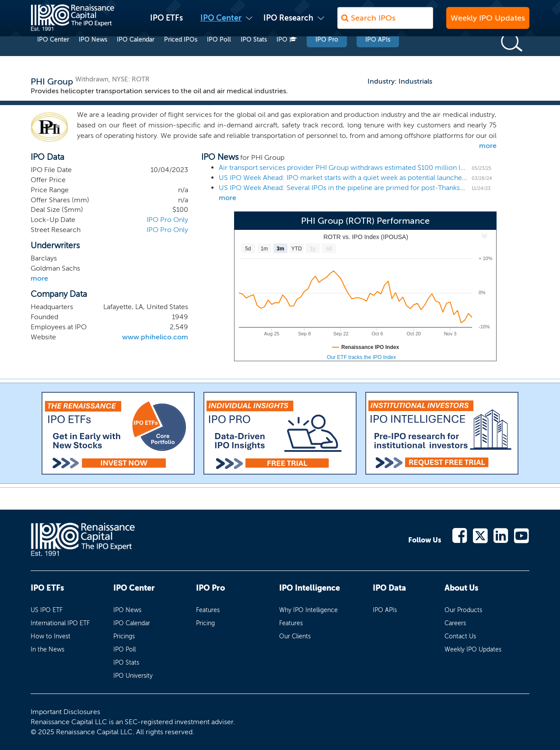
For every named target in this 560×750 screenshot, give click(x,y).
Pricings (124, 636)
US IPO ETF (47, 610)
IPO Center (221, 22)
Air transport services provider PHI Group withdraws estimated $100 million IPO (345, 167)
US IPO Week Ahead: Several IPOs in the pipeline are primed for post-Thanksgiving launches (364, 188)
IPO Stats (254, 56)
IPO (287, 56)
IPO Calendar (136, 56)
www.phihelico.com (155, 337)
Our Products (463, 610)
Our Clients (295, 636)
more (488, 146)
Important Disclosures (65, 712)
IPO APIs (378, 56)
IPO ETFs (166, 22)
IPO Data (389, 588)
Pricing (205, 623)
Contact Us (460, 636)
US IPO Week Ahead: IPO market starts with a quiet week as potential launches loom (351, 178)
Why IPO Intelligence (308, 610)
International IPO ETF (60, 623)
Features (208, 610)
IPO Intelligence (310, 588)
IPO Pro (327, 56)
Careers (455, 623)
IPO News (93, 56)
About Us (461, 588)
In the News (47, 650)
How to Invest (51, 636)
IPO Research (288, 22)
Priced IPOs (181, 56)
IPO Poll (219, 56)
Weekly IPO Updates (488, 22)
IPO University (133, 676)
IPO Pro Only (167, 220)
